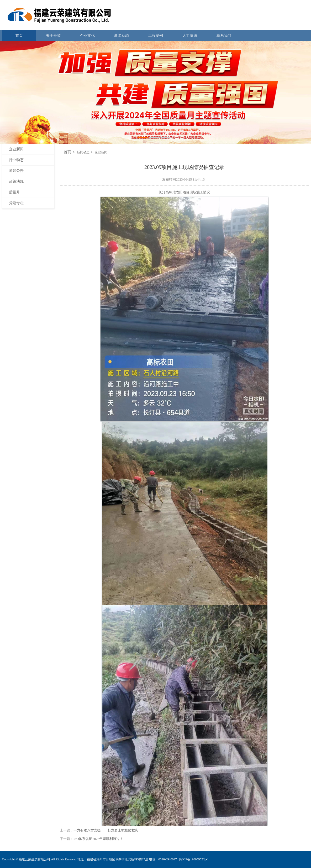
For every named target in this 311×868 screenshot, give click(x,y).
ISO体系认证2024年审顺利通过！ (98, 839)
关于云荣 (53, 36)
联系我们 (224, 36)
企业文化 (87, 36)
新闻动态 (122, 36)
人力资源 (190, 36)
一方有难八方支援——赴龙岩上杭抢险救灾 (106, 830)
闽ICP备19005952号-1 (194, 859)
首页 (19, 36)
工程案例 (156, 36)
